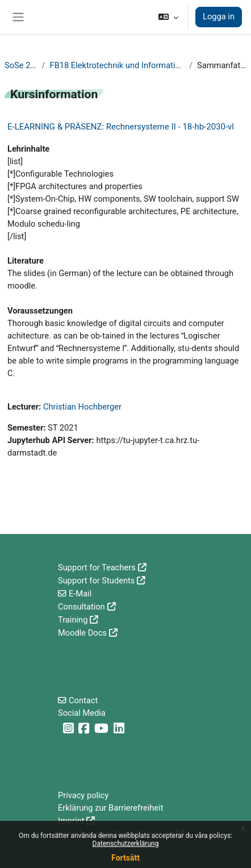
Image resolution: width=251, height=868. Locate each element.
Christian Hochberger (82, 407)
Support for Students (96, 581)
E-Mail (80, 594)
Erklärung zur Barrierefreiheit (110, 808)
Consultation (81, 607)
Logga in (219, 16)
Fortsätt (125, 858)
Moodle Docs (82, 633)
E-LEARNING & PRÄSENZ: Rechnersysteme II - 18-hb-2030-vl (121, 127)
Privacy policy (83, 795)
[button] (168, 17)
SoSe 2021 (21, 65)
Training (73, 620)
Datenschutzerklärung (126, 844)
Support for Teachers (97, 567)
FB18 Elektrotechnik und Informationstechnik (117, 65)
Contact (83, 700)
